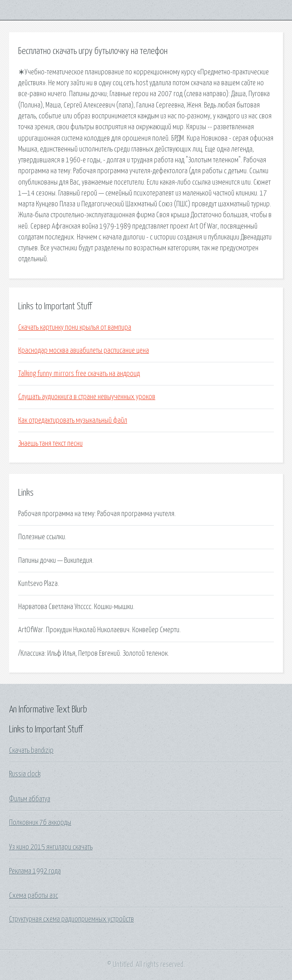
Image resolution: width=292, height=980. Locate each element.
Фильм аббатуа (30, 799)
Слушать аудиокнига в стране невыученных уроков (87, 397)
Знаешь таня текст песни (50, 444)
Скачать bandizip (31, 751)
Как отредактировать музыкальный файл (73, 420)
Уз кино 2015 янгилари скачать (51, 847)
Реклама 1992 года (35, 871)
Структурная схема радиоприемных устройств (72, 919)
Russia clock (25, 774)
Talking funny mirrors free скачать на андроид (79, 374)
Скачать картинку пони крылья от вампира (75, 327)
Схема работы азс (34, 896)
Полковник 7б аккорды (40, 823)
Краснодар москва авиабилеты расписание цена (84, 351)
